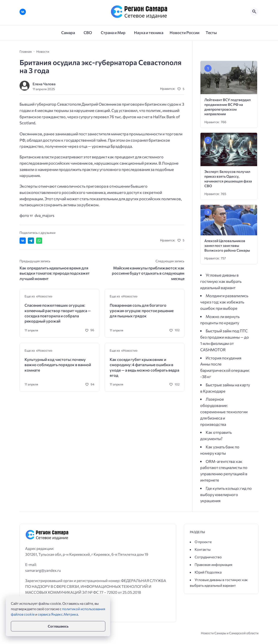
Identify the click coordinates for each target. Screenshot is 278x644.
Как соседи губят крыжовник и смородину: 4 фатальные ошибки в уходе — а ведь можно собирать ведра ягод (144, 367)
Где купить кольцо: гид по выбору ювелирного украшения (226, 495)
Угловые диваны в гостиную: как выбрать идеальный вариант (221, 281)
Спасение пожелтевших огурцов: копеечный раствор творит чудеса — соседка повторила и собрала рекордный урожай (58, 313)
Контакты (203, 549)
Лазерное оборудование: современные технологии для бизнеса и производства (224, 412)
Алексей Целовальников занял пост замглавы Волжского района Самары (227, 245)
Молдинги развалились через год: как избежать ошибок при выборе (224, 302)
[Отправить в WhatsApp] (39, 241)
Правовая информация (213, 565)
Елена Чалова (44, 84)
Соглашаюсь (58, 626)
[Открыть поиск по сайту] (254, 12)
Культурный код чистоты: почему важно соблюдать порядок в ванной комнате (58, 365)
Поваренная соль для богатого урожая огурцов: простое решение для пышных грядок (142, 311)
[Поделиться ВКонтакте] (23, 241)
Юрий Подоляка (208, 572)
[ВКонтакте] (23, 12)
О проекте (203, 542)
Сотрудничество (208, 557)
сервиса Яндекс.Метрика (58, 614)
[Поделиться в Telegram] (31, 241)
